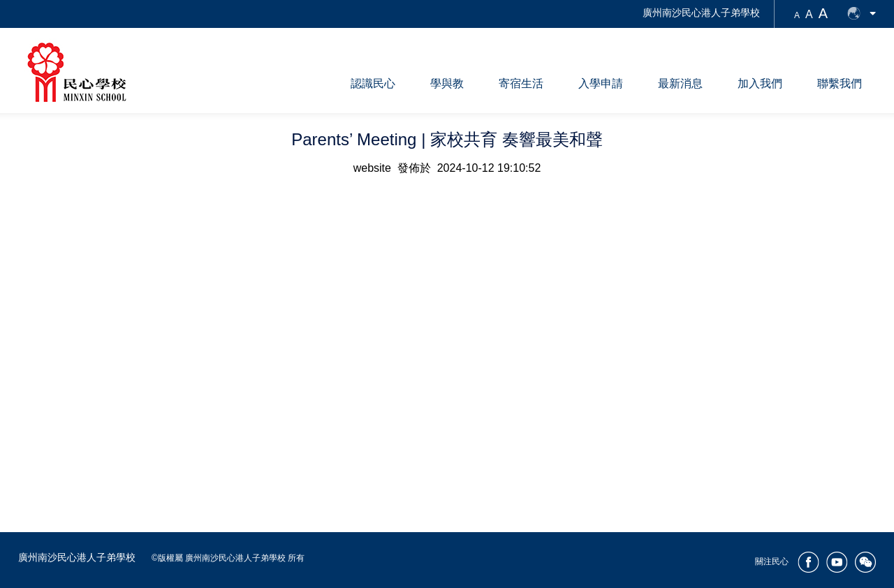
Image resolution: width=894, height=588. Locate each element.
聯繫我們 (840, 83)
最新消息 (680, 83)
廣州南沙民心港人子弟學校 (701, 13)
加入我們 (760, 83)
